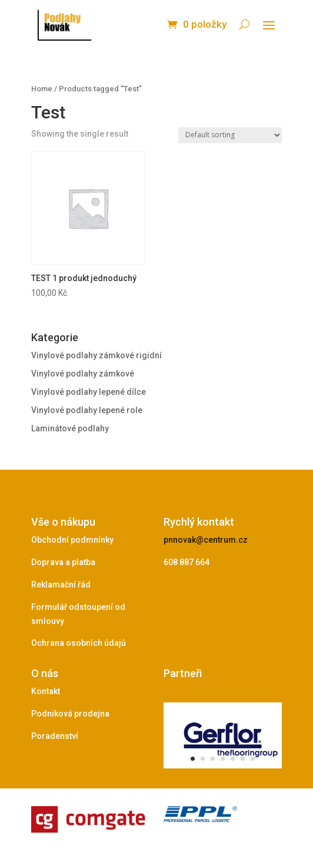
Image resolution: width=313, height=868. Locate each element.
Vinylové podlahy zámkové (83, 374)
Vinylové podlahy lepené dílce (89, 392)
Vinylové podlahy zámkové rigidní (96, 355)
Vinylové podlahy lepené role (87, 410)
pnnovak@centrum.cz (206, 540)
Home (42, 89)
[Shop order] (230, 135)
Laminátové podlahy (70, 428)
